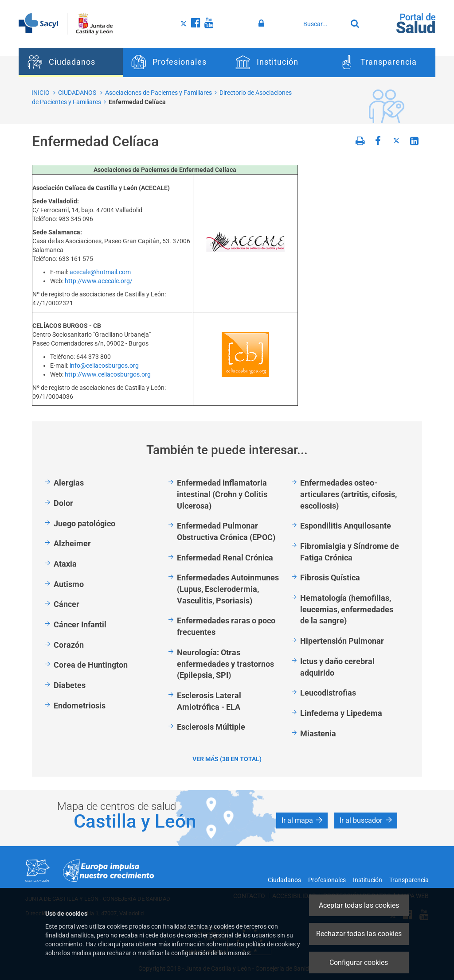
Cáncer (67, 604)
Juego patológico (84, 523)
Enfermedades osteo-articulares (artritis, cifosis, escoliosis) (348, 494)
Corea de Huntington (91, 665)
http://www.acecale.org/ (99, 281)
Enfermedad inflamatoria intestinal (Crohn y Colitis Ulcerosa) (222, 494)
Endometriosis (80, 706)
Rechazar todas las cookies (359, 934)
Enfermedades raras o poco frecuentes (226, 626)
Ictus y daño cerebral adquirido (337, 667)
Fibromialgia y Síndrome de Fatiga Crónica (350, 552)
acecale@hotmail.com (100, 272)
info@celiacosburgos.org (104, 366)
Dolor (63, 503)
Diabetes (70, 685)
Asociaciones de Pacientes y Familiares (159, 93)
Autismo (69, 584)
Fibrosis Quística (330, 577)
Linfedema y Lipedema (341, 713)
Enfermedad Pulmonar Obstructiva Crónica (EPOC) (226, 531)
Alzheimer (72, 543)
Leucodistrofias (328, 693)
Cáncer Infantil (80, 624)
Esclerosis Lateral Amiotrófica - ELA (209, 701)
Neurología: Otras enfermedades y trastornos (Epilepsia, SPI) (225, 664)
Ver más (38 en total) (227, 759)
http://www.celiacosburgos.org (108, 374)
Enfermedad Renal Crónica (225, 558)
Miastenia (318, 733)
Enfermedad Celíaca (137, 102)
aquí (114, 944)
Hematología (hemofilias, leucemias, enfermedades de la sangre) (347, 609)
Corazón (69, 645)
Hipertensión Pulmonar (342, 641)
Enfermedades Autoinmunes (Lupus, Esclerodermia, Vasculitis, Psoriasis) (228, 589)
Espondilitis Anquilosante (346, 526)
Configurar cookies (359, 962)
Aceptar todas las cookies (359, 905)
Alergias (69, 483)
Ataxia (65, 564)
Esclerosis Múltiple (211, 727)
